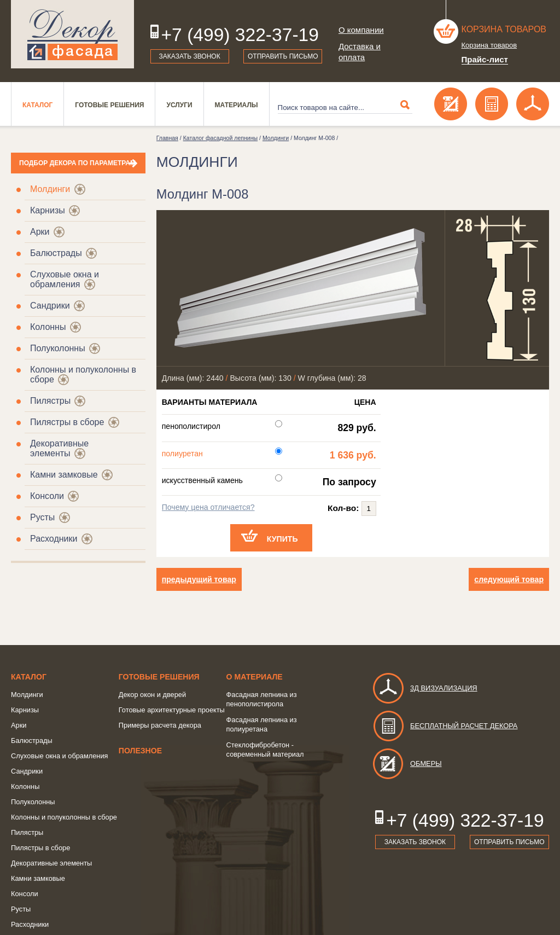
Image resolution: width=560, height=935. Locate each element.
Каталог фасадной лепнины (220, 138)
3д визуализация (425, 688)
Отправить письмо (283, 56)
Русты (42, 517)
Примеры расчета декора (160, 725)
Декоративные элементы (59, 448)
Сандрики (50, 306)
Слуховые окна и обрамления (65, 279)
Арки (40, 232)
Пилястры (50, 401)
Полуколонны (58, 348)
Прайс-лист (485, 59)
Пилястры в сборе (67, 422)
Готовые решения (109, 105)
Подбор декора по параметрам (77, 163)
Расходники (54, 539)
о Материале (255, 677)
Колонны (48, 327)
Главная (167, 138)
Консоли (47, 496)
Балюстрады (56, 253)
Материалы (237, 105)
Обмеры (407, 763)
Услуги (179, 105)
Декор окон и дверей (152, 695)
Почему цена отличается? (208, 507)
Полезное (140, 751)
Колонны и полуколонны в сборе (64, 817)
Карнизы (48, 210)
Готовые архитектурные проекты (172, 710)
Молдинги (50, 189)
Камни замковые (64, 475)
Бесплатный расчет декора (445, 726)
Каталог (37, 105)
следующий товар (509, 579)
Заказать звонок (190, 56)
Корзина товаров (504, 29)
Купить (282, 539)
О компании (361, 30)
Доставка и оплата (360, 52)
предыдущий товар (199, 579)
